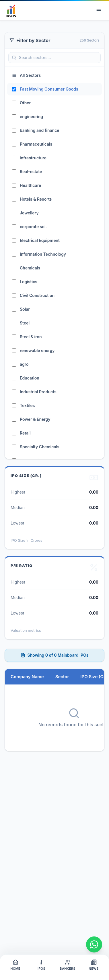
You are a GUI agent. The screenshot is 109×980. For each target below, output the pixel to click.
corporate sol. (33, 227)
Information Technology (43, 254)
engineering (31, 117)
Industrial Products (38, 392)
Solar (25, 309)
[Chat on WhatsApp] (94, 944)
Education (30, 378)
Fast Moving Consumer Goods (49, 89)
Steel (25, 323)
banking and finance (40, 130)
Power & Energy (35, 419)
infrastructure (33, 158)
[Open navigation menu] (99, 11)
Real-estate (31, 172)
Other (25, 103)
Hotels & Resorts (36, 199)
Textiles (27, 405)
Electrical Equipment (40, 240)
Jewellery (29, 213)
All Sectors (26, 75)
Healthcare (30, 185)
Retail (25, 433)
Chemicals (30, 268)
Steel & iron (31, 337)
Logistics (29, 282)
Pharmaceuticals (36, 144)
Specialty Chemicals (40, 447)
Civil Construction (37, 295)
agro (24, 364)
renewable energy (37, 350)
